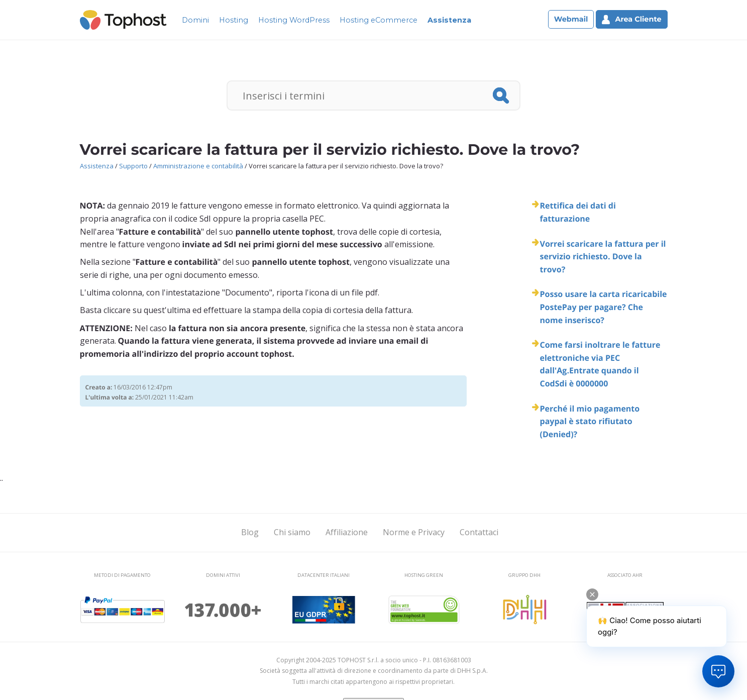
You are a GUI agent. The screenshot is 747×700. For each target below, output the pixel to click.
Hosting (234, 20)
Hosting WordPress (294, 20)
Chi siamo (292, 532)
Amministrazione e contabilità (198, 166)
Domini (195, 20)
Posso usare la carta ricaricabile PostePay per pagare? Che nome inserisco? (604, 307)
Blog (250, 532)
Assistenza (449, 20)
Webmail (571, 19)
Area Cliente (631, 19)
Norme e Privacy (414, 532)
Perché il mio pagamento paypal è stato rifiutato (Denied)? (590, 421)
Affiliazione (347, 532)
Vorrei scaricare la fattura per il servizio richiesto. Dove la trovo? (603, 257)
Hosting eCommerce (379, 20)
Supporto (133, 166)
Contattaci (479, 532)
